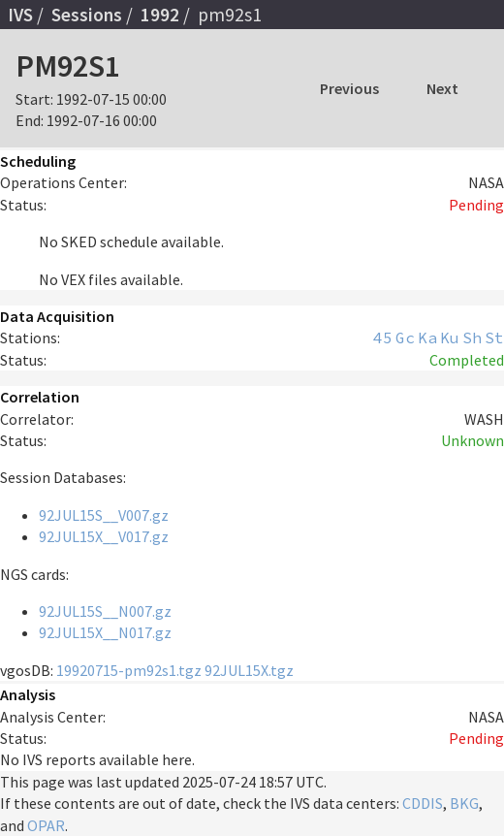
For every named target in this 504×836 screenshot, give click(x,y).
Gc (405, 338)
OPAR (46, 825)
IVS (20, 15)
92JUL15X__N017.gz (105, 632)
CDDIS (423, 803)
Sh (472, 338)
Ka (427, 338)
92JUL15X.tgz (249, 670)
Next (442, 88)
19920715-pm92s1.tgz (129, 670)
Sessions (87, 15)
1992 (160, 15)
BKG (464, 803)
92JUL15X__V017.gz (104, 536)
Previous (349, 88)
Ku (450, 338)
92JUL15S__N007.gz (105, 611)
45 (383, 338)
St (494, 338)
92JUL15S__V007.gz (104, 515)
